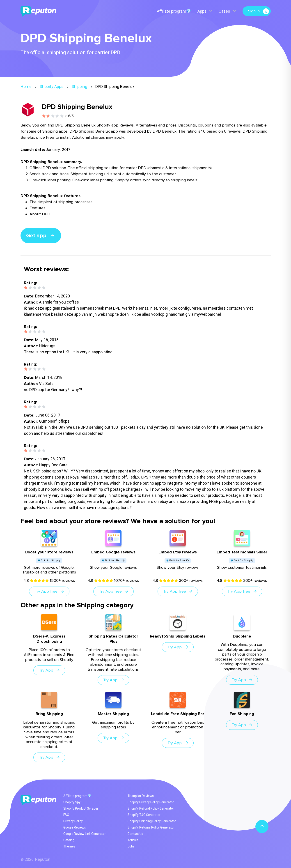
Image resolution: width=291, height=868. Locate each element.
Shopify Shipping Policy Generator (152, 821)
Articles (133, 840)
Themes (69, 846)
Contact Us (135, 834)
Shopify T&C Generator (144, 815)
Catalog (69, 840)
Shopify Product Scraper (81, 808)
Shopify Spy (72, 802)
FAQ (66, 815)
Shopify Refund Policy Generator (151, 808)
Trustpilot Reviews (141, 796)
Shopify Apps (52, 86)
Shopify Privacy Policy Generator (151, 802)
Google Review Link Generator (85, 834)
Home (26, 86)
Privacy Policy (73, 821)
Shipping (79, 86)
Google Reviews (75, 827)
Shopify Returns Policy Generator (151, 827)
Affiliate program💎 (174, 11)
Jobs (131, 846)
